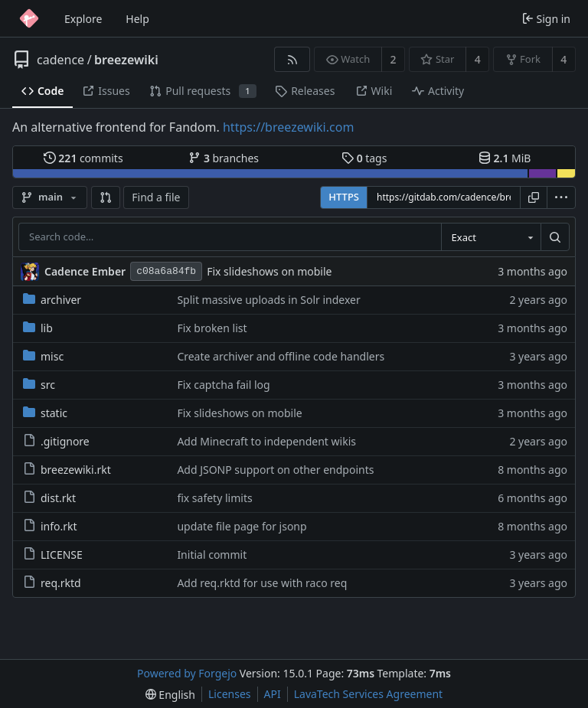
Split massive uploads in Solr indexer (268, 300)
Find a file (156, 197)
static (45, 413)
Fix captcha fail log (223, 385)
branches (224, 158)
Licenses (230, 694)
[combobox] (491, 237)
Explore (83, 19)
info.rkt (50, 526)
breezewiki (126, 60)
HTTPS (344, 197)
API (273, 694)
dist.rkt (49, 498)
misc (43, 356)
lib (38, 328)
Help (137, 19)
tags (364, 158)
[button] (106, 197)
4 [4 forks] (563, 59)
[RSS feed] (292, 59)
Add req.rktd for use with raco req (262, 583)
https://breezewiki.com (288, 127)
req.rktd (52, 583)
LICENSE (53, 555)
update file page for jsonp (242, 526)
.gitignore (56, 441)
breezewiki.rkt (67, 470)
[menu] (561, 197)
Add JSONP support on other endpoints (275, 470)
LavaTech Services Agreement (368, 694)
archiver (52, 300)
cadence (60, 60)
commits (83, 158)
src (39, 385)
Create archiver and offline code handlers (281, 356)
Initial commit (212, 555)
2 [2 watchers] (394, 59)
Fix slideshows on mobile (269, 271)
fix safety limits (214, 498)
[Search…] (555, 237)
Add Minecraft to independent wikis (266, 441)
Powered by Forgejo (187, 673)
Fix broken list (212, 328)
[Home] (29, 18)
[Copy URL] (534, 197)
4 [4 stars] (478, 59)
